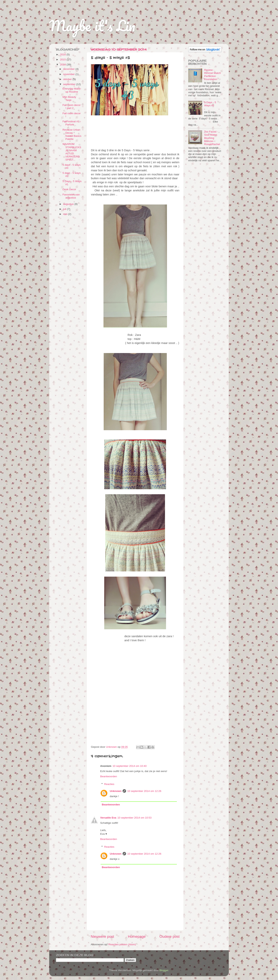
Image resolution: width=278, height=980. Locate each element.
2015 (63, 60)
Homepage (137, 936)
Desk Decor (69, 189)
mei (66, 214)
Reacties (109, 784)
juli (65, 209)
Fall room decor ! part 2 (72, 107)
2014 (63, 65)
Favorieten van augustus (71, 196)
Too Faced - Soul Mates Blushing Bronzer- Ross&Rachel (212, 138)
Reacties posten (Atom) (122, 944)
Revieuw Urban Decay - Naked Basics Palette (72, 134)
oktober (68, 79)
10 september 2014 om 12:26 (144, 791)
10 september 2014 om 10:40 (130, 766)
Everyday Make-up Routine (72, 90)
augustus (69, 204)
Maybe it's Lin (92, 26)
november (69, 74)
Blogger (164, 970)
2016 (63, 54)
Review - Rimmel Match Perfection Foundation (212, 75)
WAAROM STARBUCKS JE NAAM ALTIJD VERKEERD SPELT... (72, 152)
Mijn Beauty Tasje (69, 98)
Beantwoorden (109, 776)
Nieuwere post (102, 936)
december (69, 69)
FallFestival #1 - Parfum (72, 123)
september (70, 84)
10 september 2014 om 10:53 (134, 818)
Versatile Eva (108, 818)
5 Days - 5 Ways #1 (210, 104)
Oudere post (170, 936)
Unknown (116, 791)
